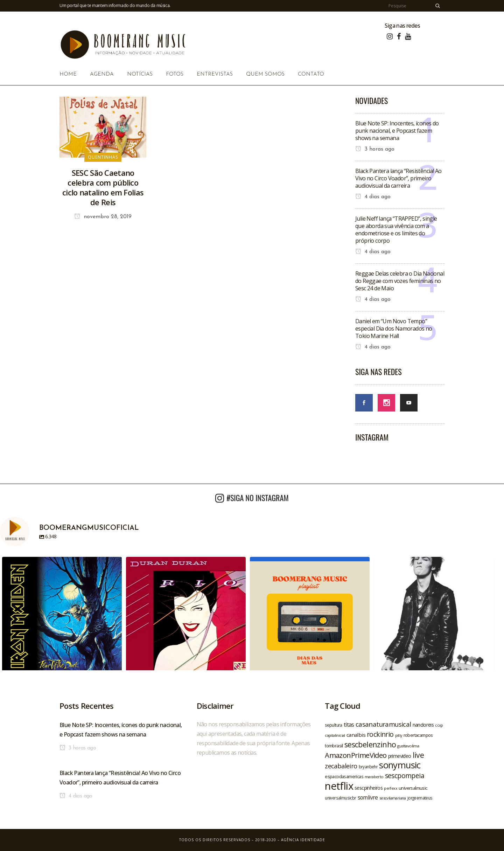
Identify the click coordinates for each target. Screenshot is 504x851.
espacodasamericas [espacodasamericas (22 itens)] (344, 776)
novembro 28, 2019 (103, 217)
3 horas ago (375, 149)
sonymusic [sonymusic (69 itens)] (400, 765)
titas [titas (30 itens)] (349, 725)
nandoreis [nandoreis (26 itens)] (423, 725)
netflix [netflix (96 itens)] (339, 786)
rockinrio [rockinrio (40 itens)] (380, 734)
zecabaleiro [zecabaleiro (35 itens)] (341, 766)
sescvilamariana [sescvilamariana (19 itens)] (393, 798)
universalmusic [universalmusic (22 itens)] (413, 788)
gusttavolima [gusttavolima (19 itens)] (408, 746)
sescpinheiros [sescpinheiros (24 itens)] (369, 788)
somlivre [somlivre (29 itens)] (368, 797)
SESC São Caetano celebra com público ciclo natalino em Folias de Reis (103, 187)
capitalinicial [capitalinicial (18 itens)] (335, 735)
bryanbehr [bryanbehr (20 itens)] (368, 767)
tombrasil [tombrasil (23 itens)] (334, 746)
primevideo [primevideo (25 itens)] (400, 756)
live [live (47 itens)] (418, 755)
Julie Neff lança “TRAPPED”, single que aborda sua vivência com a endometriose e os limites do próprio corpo (396, 230)
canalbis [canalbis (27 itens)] (356, 735)
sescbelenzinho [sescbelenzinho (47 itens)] (370, 744)
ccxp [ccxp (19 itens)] (439, 725)
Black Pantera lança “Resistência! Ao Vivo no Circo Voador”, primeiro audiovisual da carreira (398, 178)
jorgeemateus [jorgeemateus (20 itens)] (420, 798)
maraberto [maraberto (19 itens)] (374, 777)
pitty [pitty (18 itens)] (399, 735)
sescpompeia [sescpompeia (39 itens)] (405, 776)
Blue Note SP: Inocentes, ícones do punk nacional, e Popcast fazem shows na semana (397, 131)
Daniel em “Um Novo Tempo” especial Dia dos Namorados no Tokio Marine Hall (394, 328)
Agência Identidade (303, 840)
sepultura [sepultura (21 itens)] (334, 725)
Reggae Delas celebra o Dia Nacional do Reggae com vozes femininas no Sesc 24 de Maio (400, 281)
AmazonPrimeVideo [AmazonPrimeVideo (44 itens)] (356, 755)
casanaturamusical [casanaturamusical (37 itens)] (383, 724)
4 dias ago (373, 197)
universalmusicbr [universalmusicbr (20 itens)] (340, 798)
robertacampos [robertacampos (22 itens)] (418, 735)
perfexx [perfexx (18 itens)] (391, 788)
